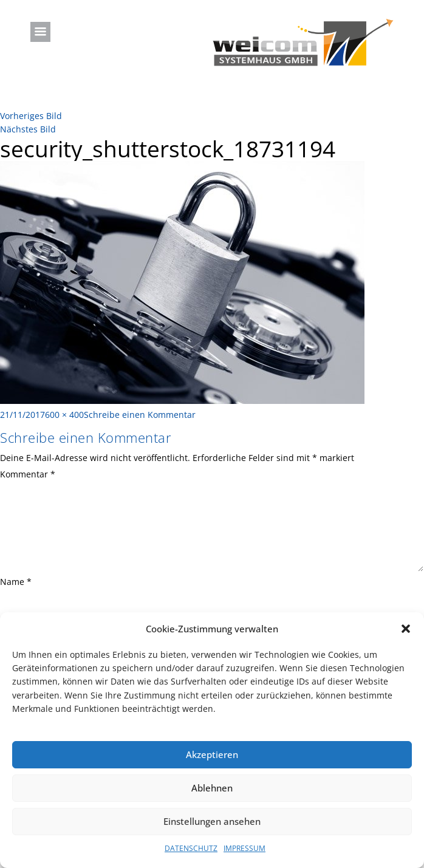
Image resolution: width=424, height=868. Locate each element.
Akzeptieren (212, 754)
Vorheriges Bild (31, 116)
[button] (406, 629)
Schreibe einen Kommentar (140, 415)
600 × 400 (64, 415)
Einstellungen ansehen (212, 821)
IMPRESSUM (244, 848)
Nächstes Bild (28, 129)
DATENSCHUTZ (191, 848)
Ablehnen (212, 788)
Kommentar (28, 474)
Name (16, 582)
